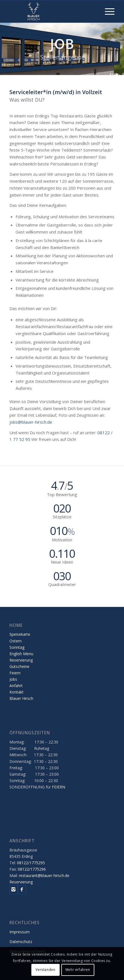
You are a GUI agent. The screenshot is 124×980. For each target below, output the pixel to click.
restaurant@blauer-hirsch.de (44, 875)
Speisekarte (20, 634)
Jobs (13, 679)
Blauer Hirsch (21, 698)
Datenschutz (21, 942)
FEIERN (59, 787)
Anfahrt (16, 686)
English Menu (21, 654)
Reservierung (21, 660)
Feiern (15, 673)
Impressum (20, 932)
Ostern (16, 641)
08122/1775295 (31, 863)
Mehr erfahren (78, 970)
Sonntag (17, 647)
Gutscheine (19, 666)
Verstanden (45, 970)
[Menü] (107, 11)
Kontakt (17, 692)
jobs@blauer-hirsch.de (31, 422)
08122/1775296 (32, 869)
